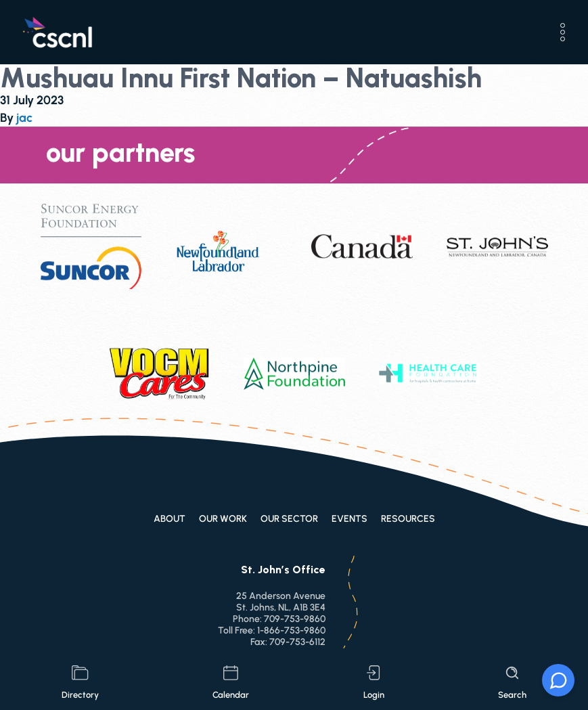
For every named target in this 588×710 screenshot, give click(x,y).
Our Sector (289, 519)
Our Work (223, 519)
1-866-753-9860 (291, 630)
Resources (408, 519)
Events (349, 519)
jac (24, 118)
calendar (231, 683)
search (512, 683)
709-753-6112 (297, 642)
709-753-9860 (295, 619)
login (374, 683)
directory (80, 683)
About (169, 519)
